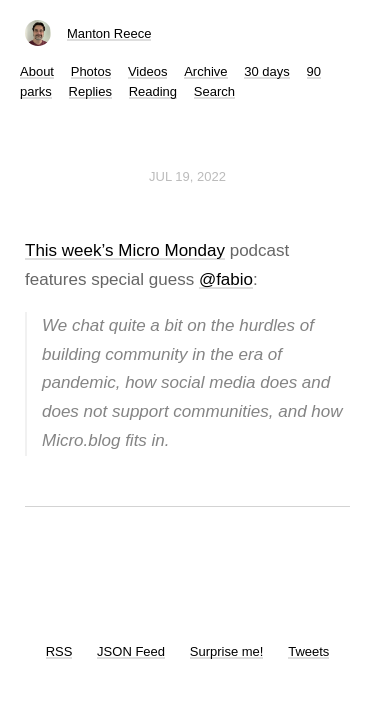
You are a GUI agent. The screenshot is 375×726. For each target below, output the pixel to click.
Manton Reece (109, 33)
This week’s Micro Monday (125, 250)
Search (214, 91)
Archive (205, 71)
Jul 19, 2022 (187, 176)
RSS (59, 651)
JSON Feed (131, 651)
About (37, 71)
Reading (153, 91)
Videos (148, 71)
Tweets (308, 651)
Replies (90, 91)
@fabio (226, 279)
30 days (267, 71)
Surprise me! (227, 651)
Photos (91, 71)
